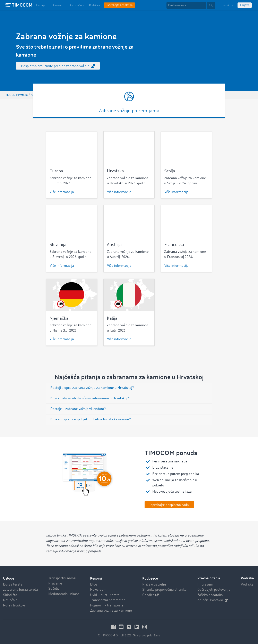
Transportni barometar (107, 600)
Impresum (205, 584)
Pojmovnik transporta (107, 605)
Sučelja (54, 589)
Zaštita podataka (210, 595)
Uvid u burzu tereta (105, 595)
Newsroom (98, 590)
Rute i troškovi (14, 605)
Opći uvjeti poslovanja (214, 590)
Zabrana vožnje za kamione (111, 611)
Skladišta (10, 595)
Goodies (150, 595)
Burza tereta (13, 584)
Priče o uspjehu (154, 584)
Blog (94, 584)
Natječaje (10, 600)
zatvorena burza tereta (20, 590)
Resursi (96, 578)
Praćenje (55, 583)
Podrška (247, 584)
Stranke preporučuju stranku (165, 590)
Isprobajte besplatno (119, 5)
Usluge (9, 578)
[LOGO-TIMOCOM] (18, 5)
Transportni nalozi (62, 578)
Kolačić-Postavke (213, 600)
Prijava (245, 5)
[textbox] (191, 5)
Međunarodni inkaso (64, 594)
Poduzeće (150, 578)
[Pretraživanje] (186, 5)
